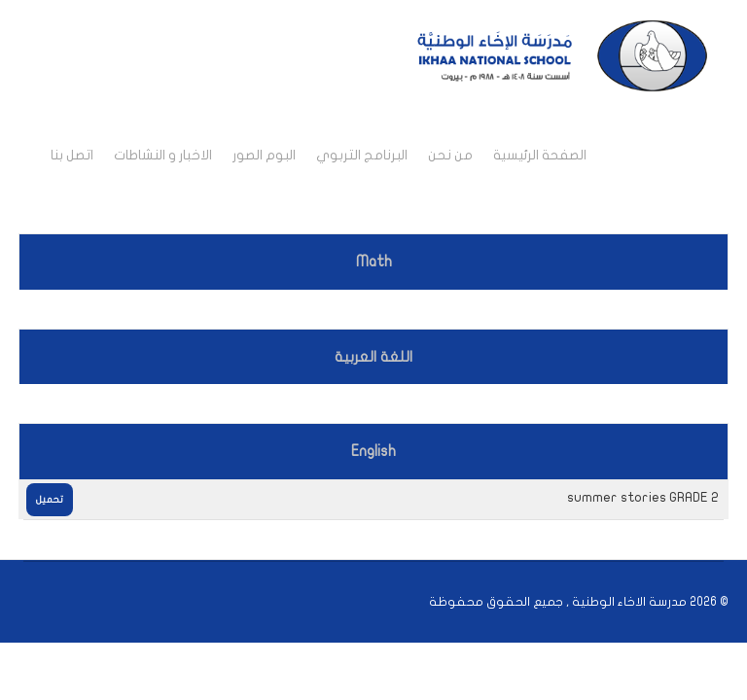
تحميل (50, 500)
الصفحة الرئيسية (540, 155)
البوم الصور (264, 155)
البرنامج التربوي (362, 155)
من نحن (450, 155)
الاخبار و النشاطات (163, 155)
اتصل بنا (72, 155)
